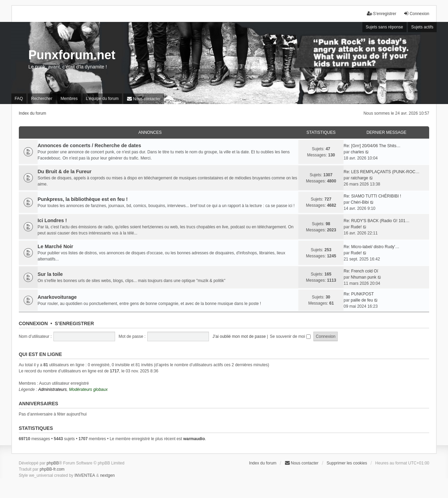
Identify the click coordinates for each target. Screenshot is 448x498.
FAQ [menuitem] (19, 99)
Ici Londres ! (52, 220)
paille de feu (362, 300)
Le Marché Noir (55, 246)
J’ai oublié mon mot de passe (239, 336)
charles (357, 152)
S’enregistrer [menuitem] (382, 14)
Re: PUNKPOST (359, 294)
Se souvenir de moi (290, 336)
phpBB (53, 463)
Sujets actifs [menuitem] (422, 27)
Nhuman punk (364, 277)
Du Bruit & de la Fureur (65, 171)
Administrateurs (52, 390)
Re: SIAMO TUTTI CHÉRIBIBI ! (372, 196)
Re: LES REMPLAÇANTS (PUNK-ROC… (381, 172)
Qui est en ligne (40, 354)
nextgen (107, 475)
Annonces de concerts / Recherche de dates (89, 145)
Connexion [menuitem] (416, 14)
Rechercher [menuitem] (42, 99)
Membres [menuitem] (69, 99)
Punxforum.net (72, 55)
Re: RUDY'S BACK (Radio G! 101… (376, 221)
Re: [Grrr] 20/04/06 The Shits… (372, 146)
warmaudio (194, 439)
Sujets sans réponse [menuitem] (384, 27)
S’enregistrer (74, 323)
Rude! (356, 227)
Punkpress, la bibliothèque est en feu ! (83, 199)
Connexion (33, 323)
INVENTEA (85, 475)
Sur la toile (50, 274)
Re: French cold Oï (361, 271)
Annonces (150, 132)
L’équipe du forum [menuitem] (102, 99)
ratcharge (359, 178)
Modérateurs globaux (88, 390)
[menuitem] (144, 99)
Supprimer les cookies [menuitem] (347, 463)
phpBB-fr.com (52, 469)
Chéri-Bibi (360, 202)
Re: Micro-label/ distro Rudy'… (371, 247)
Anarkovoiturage (57, 297)
